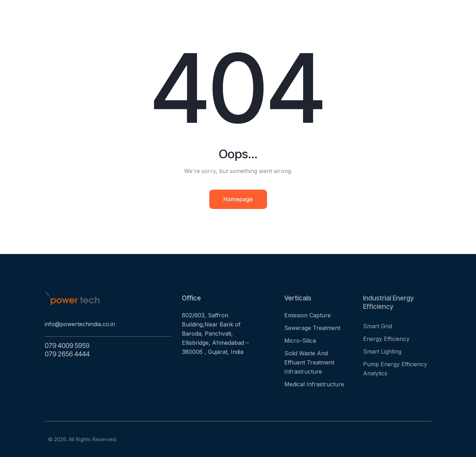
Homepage (238, 199)
